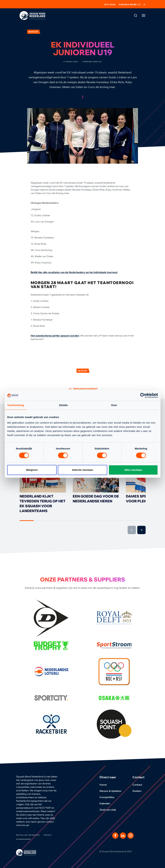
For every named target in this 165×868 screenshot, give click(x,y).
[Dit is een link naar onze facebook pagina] (115, 836)
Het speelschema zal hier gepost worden (55, 336)
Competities (109, 797)
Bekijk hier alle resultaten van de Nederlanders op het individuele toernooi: (74, 272)
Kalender (107, 803)
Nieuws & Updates (113, 791)
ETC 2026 (110, 5)
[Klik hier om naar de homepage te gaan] (32, 16)
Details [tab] (64, 405)
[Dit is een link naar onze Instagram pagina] (131, 836)
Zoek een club (110, 810)
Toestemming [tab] (16, 405)
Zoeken (139, 791)
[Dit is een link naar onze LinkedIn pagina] (123, 836)
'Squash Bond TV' (132, 5)
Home (105, 785)
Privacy (48, 835)
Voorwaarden (23, 839)
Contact (139, 785)
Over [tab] (114, 405)
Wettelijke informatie (28, 835)
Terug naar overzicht (83, 389)
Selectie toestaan (82, 470)
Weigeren (32, 470)
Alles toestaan (133, 470)
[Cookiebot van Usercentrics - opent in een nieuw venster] (143, 395)
